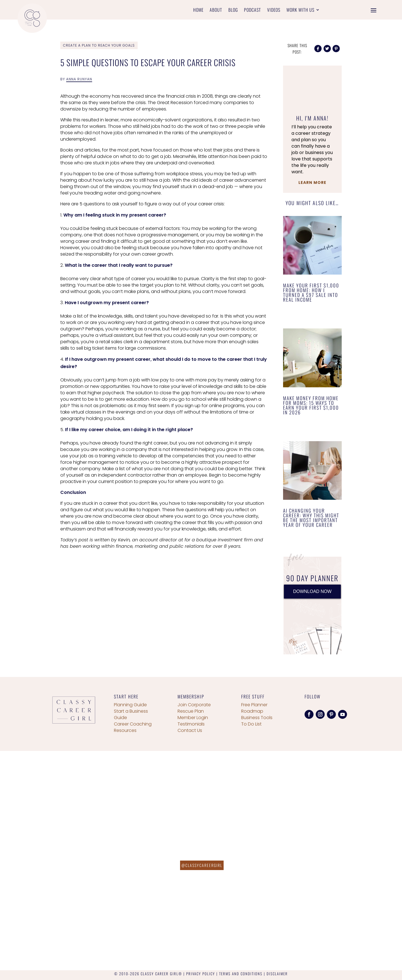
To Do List (251, 724)
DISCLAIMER (277, 974)
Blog (233, 10)
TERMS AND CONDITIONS (241, 974)
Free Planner (254, 705)
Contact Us (190, 730)
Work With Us (300, 10)
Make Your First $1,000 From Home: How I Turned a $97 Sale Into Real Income (311, 292)
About (216, 10)
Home (198, 10)
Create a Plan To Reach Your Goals (99, 45)
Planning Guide (130, 705)
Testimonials (191, 724)
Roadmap (252, 711)
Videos (274, 10)
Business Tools (257, 718)
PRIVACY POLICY (201, 974)
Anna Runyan (79, 79)
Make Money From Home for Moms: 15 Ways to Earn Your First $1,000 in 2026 (311, 405)
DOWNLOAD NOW (312, 591)
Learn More (312, 182)
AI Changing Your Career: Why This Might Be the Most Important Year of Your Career (311, 518)
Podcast (253, 10)
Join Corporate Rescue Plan (194, 708)
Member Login (193, 718)
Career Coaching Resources (133, 727)
